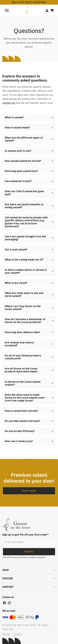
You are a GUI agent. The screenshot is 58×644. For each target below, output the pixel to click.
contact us (9, 103)
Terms (6, 634)
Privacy (18, 634)
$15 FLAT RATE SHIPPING (29, 2)
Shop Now (29, 491)
